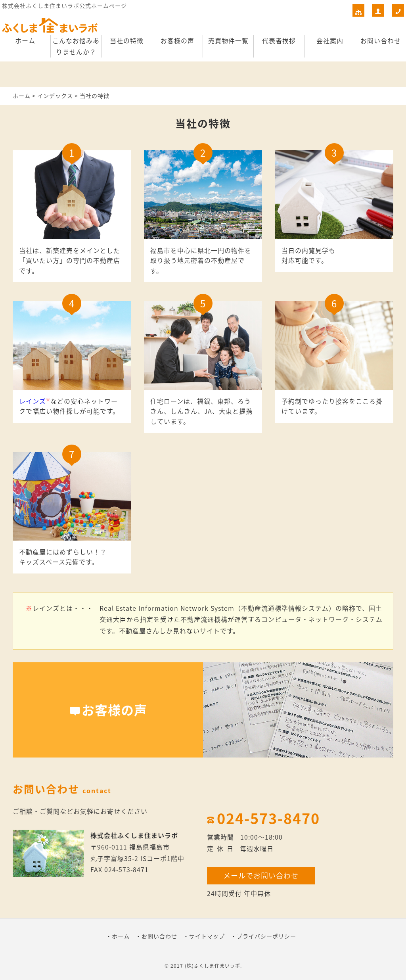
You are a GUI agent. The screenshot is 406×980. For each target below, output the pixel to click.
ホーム (25, 40)
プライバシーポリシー (266, 936)
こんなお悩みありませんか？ (76, 46)
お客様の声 (177, 40)
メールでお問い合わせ (261, 875)
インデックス (55, 96)
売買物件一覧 (228, 40)
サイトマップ (207, 936)
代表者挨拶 (279, 40)
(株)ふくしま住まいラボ (213, 966)
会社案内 (330, 40)
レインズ (33, 401)
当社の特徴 (127, 40)
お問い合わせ (381, 40)
